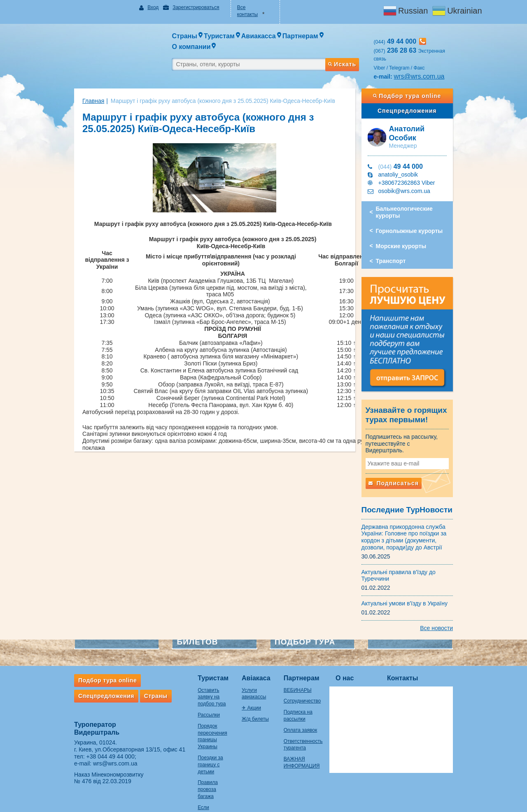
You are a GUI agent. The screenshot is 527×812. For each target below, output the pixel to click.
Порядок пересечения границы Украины (201, 708)
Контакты (419, 661)
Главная (77, 86)
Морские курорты (409, 225)
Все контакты (250, 7)
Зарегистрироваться (185, 7)
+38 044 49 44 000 (94, 739)
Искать (350, 47)
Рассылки (192, 690)
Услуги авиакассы (257, 672)
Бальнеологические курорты (413, 191)
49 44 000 (409, 145)
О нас (361, 661)
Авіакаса (251, 661)
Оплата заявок (307, 712)
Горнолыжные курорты (418, 210)
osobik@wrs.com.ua (413, 170)
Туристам (197, 661)
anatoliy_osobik (407, 154)
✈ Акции (246, 684)
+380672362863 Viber (415, 162)
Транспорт (399, 240)
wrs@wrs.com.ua (428, 62)
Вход (142, 7)
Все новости (453, 610)
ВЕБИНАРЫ (305, 672)
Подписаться (402, 465)
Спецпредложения (419, 96)
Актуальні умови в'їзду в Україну (413, 586)
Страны (139, 678)
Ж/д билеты (250, 694)
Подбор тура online (419, 81)
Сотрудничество (309, 684)
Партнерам (309, 661)
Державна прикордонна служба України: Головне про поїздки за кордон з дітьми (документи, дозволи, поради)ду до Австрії (412, 519)
